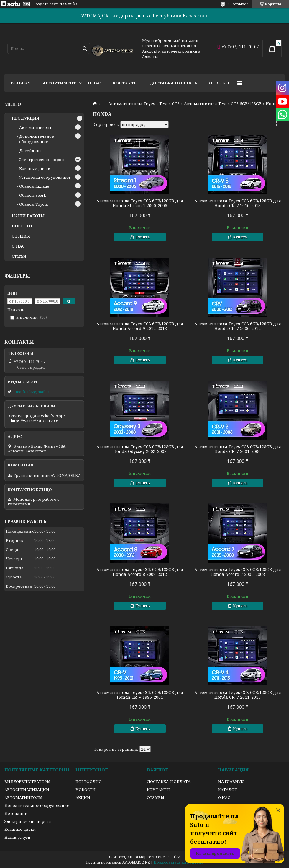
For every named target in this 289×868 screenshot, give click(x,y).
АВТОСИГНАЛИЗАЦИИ (27, 789)
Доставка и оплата (174, 83)
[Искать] (85, 49)
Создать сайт (46, 4)
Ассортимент (59, 83)
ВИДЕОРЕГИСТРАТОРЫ (27, 781)
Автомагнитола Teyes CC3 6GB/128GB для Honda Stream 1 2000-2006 (140, 203)
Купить (143, 237)
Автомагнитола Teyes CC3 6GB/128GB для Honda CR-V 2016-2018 (238, 203)
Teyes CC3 (169, 104)
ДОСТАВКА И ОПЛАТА (169, 781)
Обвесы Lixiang (34, 186)
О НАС (18, 246)
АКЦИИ (83, 797)
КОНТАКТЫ (158, 789)
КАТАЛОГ (227, 789)
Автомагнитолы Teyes (132, 104)
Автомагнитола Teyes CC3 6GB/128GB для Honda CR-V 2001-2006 (238, 449)
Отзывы (219, 83)
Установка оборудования (45, 177)
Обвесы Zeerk (33, 195)
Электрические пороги (42, 160)
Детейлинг (30, 151)
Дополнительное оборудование (37, 139)
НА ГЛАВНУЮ (231, 781)
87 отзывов (238, 4)
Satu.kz (174, 857)
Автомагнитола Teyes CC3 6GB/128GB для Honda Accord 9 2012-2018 (140, 326)
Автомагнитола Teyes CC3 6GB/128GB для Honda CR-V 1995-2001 (140, 695)
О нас (94, 83)
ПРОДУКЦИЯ (26, 118)
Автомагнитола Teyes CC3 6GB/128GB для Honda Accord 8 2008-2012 (140, 572)
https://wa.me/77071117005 (35, 421)
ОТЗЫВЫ (21, 236)
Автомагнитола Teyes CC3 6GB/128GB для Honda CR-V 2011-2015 (238, 695)
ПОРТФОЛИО (89, 781)
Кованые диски (35, 168)
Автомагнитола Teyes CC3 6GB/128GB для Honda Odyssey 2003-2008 (140, 449)
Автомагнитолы (35, 127)
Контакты (125, 83)
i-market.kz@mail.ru (32, 392)
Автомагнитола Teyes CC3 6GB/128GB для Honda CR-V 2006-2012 (238, 326)
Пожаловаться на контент (178, 862)
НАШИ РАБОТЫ (28, 216)
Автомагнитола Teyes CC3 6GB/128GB (223, 104)
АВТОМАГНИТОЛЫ (23, 797)
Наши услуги (17, 837)
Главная (21, 83)
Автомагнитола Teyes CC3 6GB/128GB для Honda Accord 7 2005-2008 (238, 572)
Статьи (19, 256)
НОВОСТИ (22, 226)
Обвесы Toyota (33, 204)
